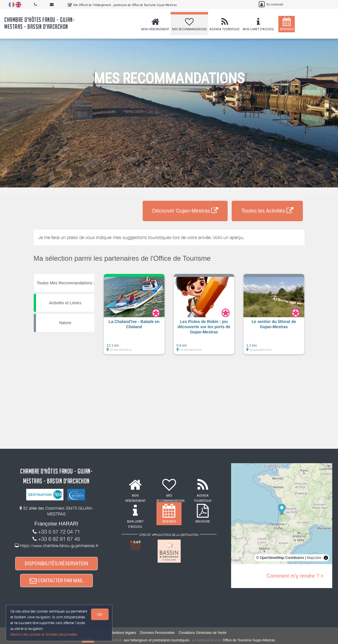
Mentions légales (123, 633)
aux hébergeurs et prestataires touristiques (156, 640)
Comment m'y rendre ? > (295, 576)
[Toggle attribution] (326, 558)
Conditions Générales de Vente (203, 633)
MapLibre (314, 558)
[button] (134, 317)
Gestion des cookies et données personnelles (44, 634)
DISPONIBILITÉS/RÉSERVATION (56, 563)
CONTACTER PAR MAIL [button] (56, 580)
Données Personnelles (157, 633)
